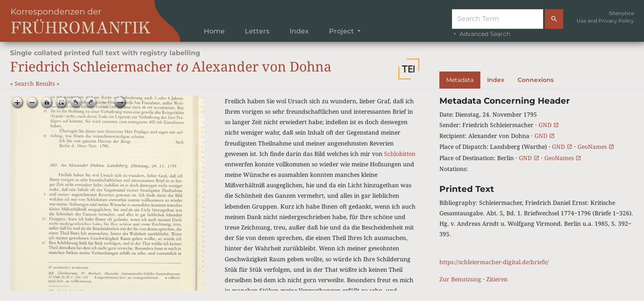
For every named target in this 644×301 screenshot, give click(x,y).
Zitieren (497, 279)
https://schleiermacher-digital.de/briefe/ (494, 262)
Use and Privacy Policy (605, 21)
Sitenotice (621, 13)
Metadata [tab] (460, 80)
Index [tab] (496, 80)
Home (214, 31)
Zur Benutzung (460, 279)
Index (299, 31)
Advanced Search (481, 34)
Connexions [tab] (536, 80)
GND (549, 125)
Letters (257, 31)
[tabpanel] (537, 190)
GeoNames (596, 147)
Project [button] (342, 31)
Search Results (36, 83)
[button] (409, 69)
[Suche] (498, 19)
